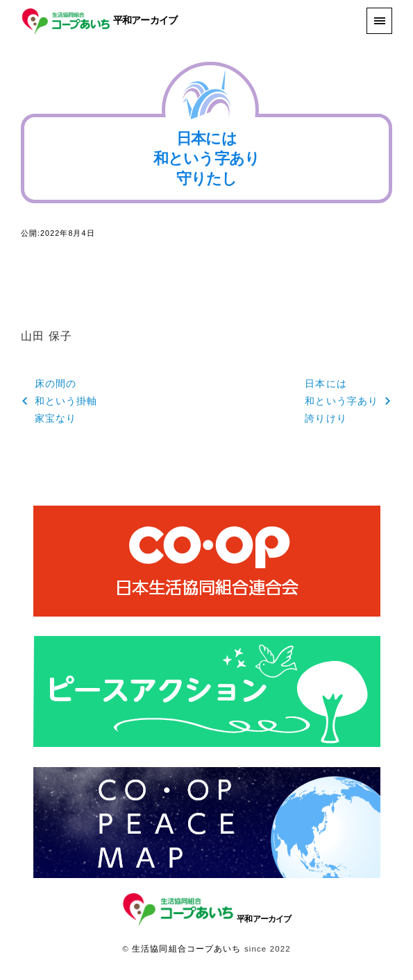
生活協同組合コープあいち (186, 949)
